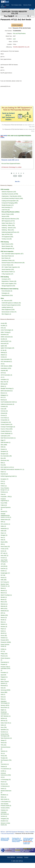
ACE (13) (3, 328)
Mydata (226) (4, 615)
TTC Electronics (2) (6, 769)
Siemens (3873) (5, 705)
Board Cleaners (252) (7, 244)
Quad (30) (3, 675)
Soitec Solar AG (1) (6, 723)
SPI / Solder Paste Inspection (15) (11, 267)
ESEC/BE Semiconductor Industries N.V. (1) (12, 469)
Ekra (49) (3, 458)
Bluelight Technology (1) (7, 388)
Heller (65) (4, 531)
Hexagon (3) (4, 535)
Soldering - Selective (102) (9, 228)
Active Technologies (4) (7, 330)
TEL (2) (3, 753)
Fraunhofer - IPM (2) (6, 497)
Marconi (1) (4, 593)
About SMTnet (11, 857)
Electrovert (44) (5, 460)
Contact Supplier (17, 25)
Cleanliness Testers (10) (8, 260)
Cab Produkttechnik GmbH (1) (9, 402)
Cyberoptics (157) (5, 436)
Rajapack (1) (4, 677)
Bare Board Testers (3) (8, 256)
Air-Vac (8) (4, 350)
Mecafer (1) (4, 597)
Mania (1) (3, 588)
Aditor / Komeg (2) (6, 332)
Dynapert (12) (4, 454)
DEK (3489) (4, 445)
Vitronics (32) (4, 784)
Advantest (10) (5, 334)
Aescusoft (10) (5, 343)
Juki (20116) (4, 566)
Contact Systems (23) (6, 424)
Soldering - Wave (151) (8, 230)
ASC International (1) (6, 361)
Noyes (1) (3, 629)
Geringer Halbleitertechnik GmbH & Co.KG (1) (6, 515)
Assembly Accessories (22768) (10, 194)
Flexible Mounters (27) (8, 205)
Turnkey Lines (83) (7, 239)
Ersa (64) (3, 465)
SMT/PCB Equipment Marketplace (15, 832)
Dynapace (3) (4, 451)
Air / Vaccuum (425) (7, 301)
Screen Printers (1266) (8, 214)
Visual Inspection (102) (8, 269)
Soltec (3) (3, 725)
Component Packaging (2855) (10, 203)
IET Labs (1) (4, 553)
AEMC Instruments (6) (7, 337)
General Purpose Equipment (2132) (11, 305)
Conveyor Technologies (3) (8, 427)
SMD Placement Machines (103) (10, 219)
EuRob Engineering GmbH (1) (9, 476)
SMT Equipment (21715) (8, 221)
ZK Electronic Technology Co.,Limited (11, 167)
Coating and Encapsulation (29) (10, 201)
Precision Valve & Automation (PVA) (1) (5, 668)
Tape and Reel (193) (7, 234)
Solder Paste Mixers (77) (8, 223)
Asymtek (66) (4, 370)
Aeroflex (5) (4, 339)
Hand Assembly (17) (7, 207)
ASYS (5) (3, 373)
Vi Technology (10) (6, 779)
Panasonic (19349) (6, 642)
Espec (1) (3, 472)
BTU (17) (3, 397)
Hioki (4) (3, 540)
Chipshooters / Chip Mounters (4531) (11, 196)
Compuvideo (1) (5, 420)
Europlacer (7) (5, 479)
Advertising (19, 857)
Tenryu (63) (4, 756)
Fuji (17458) (4, 503)
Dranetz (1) (4, 449)
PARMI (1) (3, 649)
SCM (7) (3, 695)
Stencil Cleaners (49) (7, 246)
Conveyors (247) (6, 279)
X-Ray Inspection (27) (7, 274)
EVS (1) (3, 481)
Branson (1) (4, 393)
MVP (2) (3, 613)
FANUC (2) (4, 486)
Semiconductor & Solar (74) (9, 312)
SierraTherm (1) (5, 708)
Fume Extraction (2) (7, 291)
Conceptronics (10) (6, 422)
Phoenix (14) (4, 656)
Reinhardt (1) (4, 686)
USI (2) (3, 777)
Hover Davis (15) (5, 546)
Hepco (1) (3, 533)
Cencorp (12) (4, 411)
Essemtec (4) (4, 474)
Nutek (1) (3, 631)
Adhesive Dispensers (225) (9, 192)
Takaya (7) (4, 740)
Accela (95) (4, 323)
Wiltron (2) (3, 797)
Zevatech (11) (4, 821)
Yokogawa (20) (5, 819)
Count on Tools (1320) (7, 429)
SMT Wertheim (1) (6, 716)
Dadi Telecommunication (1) (8, 438)
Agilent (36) (4, 346)
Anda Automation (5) (6, 359)
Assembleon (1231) (6, 368)
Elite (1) (3, 463)
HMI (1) (3, 544)
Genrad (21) (4, 511)
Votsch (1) (3, 788)
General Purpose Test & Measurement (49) (13, 263)
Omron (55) (4, 635)
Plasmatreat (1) (5, 662)
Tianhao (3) (4, 766)
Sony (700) (4, 727)
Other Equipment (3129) (8, 310)
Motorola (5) (4, 606)
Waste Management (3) (8, 248)
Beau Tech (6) (4, 382)
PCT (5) (3, 651)
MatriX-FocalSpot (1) (6, 595)
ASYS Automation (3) (6, 375)
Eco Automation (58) (6, 456)
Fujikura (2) (4, 505)
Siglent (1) (3, 710)
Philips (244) (4, 654)
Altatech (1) (4, 355)
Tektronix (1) (4, 751)
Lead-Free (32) (6, 210)
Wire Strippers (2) (6, 314)
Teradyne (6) (4, 758)
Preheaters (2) (5, 293)
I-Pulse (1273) (5, 549)
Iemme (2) (3, 551)
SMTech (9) (4, 718)
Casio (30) (3, 409)
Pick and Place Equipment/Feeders (11, 164)
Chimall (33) (4, 413)
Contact (26, 857)
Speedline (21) (5, 730)
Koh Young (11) (5, 582)
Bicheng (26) (4, 384)
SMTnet (3, 832)
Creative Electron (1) (6, 431)
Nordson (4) (4, 626)
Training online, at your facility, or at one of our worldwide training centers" (17, 840)
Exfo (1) (3, 484)
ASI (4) (3, 364)
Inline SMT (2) (4, 555)
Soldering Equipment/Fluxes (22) (10, 232)
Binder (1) (3, 386)
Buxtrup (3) (4, 400)
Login (2, 5)
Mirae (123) (4, 602)
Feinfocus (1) (4, 492)
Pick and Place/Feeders (19, 33)
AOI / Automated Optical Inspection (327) (13, 254)
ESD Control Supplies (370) (9, 284)
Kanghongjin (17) (5, 573)
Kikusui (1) (4, 577)
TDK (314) (3, 745)
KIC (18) (3, 575)
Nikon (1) (3, 622)
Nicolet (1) (3, 620)
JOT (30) (3, 564)
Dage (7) (3, 440)
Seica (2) (3, 697)
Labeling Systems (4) (7, 307)
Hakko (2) (3, 526)
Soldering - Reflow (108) (8, 225)
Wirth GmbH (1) (5, 799)
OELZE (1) (4, 633)
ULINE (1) (3, 771)
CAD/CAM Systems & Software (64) (11, 303)
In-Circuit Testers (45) (7, 265)
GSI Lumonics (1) (5, 524)
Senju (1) (3, 699)
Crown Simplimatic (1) (7, 433)
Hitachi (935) (4, 542)
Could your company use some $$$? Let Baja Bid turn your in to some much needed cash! (28, 841)
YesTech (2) (4, 816)
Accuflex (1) (4, 325)
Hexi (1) (3, 537)
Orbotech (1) (4, 638)
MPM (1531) (4, 609)
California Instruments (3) (7, 404)
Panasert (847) (5, 640)
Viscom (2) (4, 782)
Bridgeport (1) (4, 395)
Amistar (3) (4, 357)
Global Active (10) (5, 519)
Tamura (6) (4, 743)
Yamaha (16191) (5, 808)
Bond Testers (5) (6, 258)
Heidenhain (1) (5, 528)
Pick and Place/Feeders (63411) (11, 212)
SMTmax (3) (4, 721)
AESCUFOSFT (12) (6, 341)
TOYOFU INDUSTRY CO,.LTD (19, 13)
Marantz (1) (4, 591)
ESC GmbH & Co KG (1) (7, 467)
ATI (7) (3, 377)
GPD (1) (3, 522)
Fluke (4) (3, 494)
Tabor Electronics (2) (6, 738)
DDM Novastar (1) (6, 442)
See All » (17, 181)
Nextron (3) (4, 618)
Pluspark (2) (4, 664)
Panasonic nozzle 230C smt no (10, 160)
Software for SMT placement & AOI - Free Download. (5, 839)
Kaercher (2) (4, 568)
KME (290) (4, 580)
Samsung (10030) (5, 690)
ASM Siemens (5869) (6, 366)
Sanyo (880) (4, 692)
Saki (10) (3, 688)
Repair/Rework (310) (7, 295)
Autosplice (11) (5, 379)
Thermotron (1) (5, 764)
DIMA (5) (3, 447)
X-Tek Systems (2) (6, 802)
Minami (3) (4, 600)
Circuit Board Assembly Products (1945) (12, 198)
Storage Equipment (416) (8, 286)
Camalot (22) (4, 406)
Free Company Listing (16, 5)
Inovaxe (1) (4, 558)
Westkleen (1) (4, 795)
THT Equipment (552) (7, 237)
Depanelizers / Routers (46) (9, 281)
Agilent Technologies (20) (7, 348)
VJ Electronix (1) (5, 786)
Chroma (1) (4, 415)
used (14, 39)
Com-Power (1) (5, 418)
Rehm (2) (3, 679)
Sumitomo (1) (4, 732)
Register (7, 5)
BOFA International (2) (7, 391)
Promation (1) (4, 672)
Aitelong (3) (4, 352)
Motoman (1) (4, 604)
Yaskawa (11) (4, 810)
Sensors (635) (5, 216)
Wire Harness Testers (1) (8, 272)
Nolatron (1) (4, 624)
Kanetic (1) (4, 571)
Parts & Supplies (30, 832)
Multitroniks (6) (5, 611)
